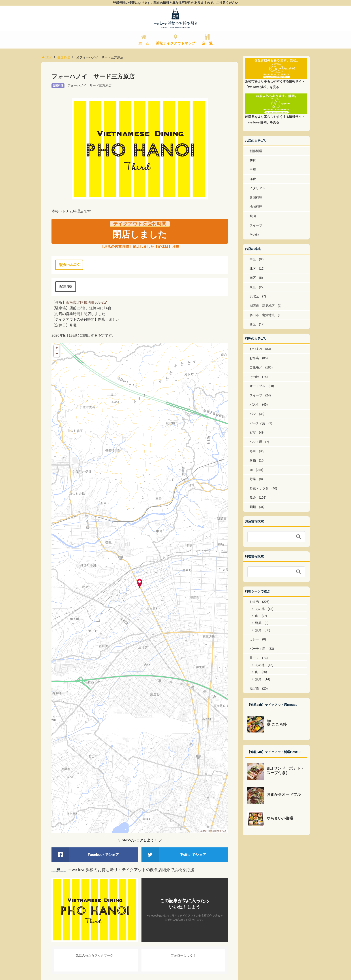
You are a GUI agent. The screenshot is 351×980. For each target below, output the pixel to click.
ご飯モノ (256, 367)
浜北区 (254, 296)
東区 (253, 287)
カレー (254, 639)
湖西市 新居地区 (262, 306)
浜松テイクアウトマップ (175, 43)
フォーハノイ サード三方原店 (90, 85)
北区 (253, 269)
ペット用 (256, 442)
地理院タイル (217, 831)
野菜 (253, 479)
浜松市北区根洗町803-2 (85, 302)
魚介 (253, 497)
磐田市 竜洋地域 (262, 315)
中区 (253, 259)
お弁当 (254, 358)
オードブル (257, 386)
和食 (253, 160)
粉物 (253, 460)
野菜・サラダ (259, 488)
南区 (253, 278)
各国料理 (64, 57)
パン (253, 414)
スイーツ (256, 225)
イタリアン (257, 188)
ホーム (144, 43)
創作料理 (256, 151)
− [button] (57, 354)
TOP (46, 57)
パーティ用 (257, 423)
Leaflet (204, 831)
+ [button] (57, 348)
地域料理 (256, 207)
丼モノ (254, 658)
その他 (254, 235)
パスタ (254, 404)
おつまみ (256, 349)
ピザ (253, 432)
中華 (253, 169)
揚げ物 (254, 688)
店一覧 (207, 43)
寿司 (253, 451)
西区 (253, 324)
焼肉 (253, 216)
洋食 (253, 179)
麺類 (253, 507)
